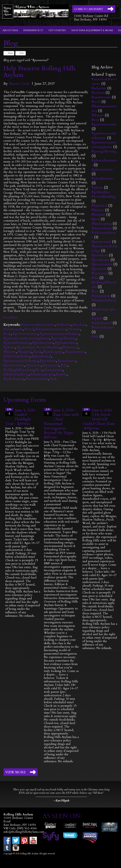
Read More (11, 317)
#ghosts (9, 347)
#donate (74, 329)
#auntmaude (13, 329)
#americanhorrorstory (38, 325)
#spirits (61, 374)
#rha (64, 365)
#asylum (80, 325)
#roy (39, 370)
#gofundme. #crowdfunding (39, 347)
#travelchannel (37, 379)
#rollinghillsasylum (18, 370)
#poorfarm (48, 361)
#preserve (34, 365)
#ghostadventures (17, 343)
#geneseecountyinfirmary (59, 334)
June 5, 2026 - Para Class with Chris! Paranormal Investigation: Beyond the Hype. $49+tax (61, 424)
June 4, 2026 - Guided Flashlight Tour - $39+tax (21, 417)
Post (20, 53)
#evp (7, 334)
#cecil (29, 329)
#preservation (14, 365)
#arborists (64, 325)
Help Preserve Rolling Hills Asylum (40, 72)
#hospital (25, 352)
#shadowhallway (16, 374)
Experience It (33, 30)
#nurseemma (75, 352)
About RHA (10, 30)
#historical (70, 347)
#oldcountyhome (17, 356)
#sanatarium (54, 370)
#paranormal (41, 356)
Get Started (57, 30)
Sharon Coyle (19, 84)
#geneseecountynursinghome (26, 338)
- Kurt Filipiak (61, 801)
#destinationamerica (51, 329)
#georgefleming (64, 338)
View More (15, 772)
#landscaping (53, 352)
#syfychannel (14, 379)
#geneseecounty (25, 334)
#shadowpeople (42, 374)
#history (10, 352)
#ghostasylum (43, 343)
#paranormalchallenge (21, 361)
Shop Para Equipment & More (92, 30)
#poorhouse (67, 361)
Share (9, 53)
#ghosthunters (66, 343)
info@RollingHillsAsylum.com (24, 832)
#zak (53, 379)
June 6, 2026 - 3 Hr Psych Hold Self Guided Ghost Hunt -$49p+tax (99, 419)
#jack (37, 352)
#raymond (51, 365)
